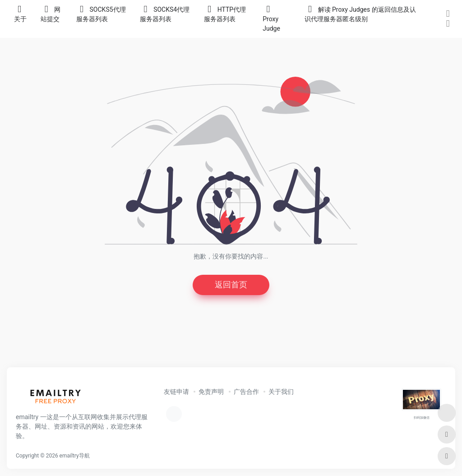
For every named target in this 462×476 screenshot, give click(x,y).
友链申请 (176, 392)
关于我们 (281, 392)
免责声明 (211, 392)
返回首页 (231, 285)
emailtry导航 (75, 456)
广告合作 (246, 392)
